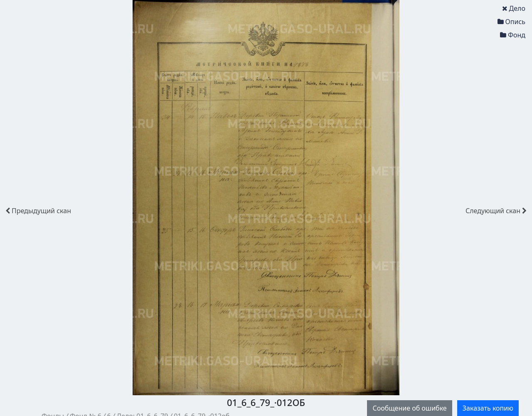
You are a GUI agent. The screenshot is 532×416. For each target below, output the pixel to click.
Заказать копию (488, 408)
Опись (511, 22)
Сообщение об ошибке (409, 408)
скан (38, 211)
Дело (514, 8)
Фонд (513, 35)
